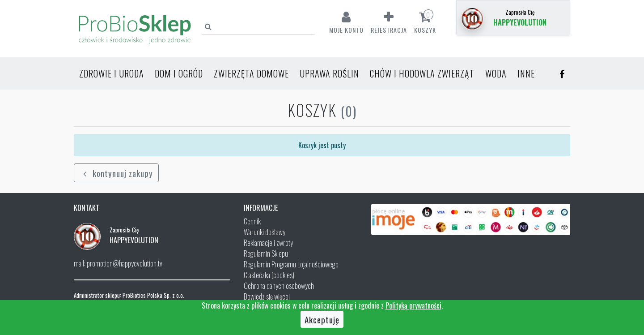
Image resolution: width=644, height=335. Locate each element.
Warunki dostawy (265, 232)
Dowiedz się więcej (267, 296)
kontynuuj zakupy (116, 173)
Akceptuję (322, 319)
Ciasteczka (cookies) (269, 275)
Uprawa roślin (329, 73)
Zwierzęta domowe (251, 73)
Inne (526, 73)
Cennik (252, 221)
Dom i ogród (179, 73)
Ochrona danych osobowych (279, 286)
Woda (496, 73)
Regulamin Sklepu (266, 253)
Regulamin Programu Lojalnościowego (291, 264)
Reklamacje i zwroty (268, 243)
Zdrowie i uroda (112, 73)
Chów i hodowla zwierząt (422, 73)
